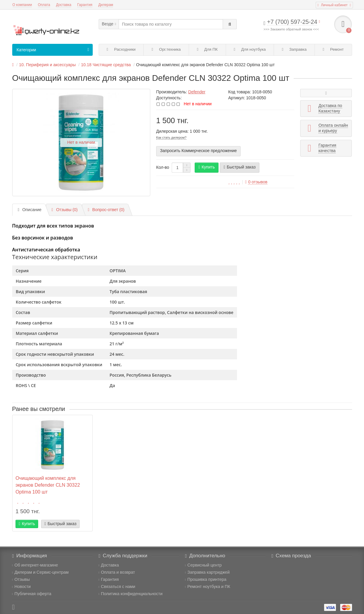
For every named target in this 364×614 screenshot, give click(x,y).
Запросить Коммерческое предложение (199, 151)
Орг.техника (166, 49)
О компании (22, 5)
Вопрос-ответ (106, 210)
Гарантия (85, 5)
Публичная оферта (32, 594)
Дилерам (106, 5)
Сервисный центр (203, 565)
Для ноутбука (250, 49)
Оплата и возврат (117, 572)
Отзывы (21, 579)
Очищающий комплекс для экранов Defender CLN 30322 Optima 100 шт (48, 485)
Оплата (44, 5)
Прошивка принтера (206, 579)
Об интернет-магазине (35, 565)
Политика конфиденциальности (131, 594)
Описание (30, 210)
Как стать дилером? (171, 137)
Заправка (294, 49)
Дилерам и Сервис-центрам (41, 572)
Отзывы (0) (65, 210)
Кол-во (163, 167)
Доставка (64, 5)
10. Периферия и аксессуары (47, 65)
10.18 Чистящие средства (106, 65)
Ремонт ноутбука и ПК (208, 587)
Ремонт (333, 49)
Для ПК (207, 49)
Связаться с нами (117, 587)
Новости (21, 587)
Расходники (121, 49)
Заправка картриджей (207, 572)
